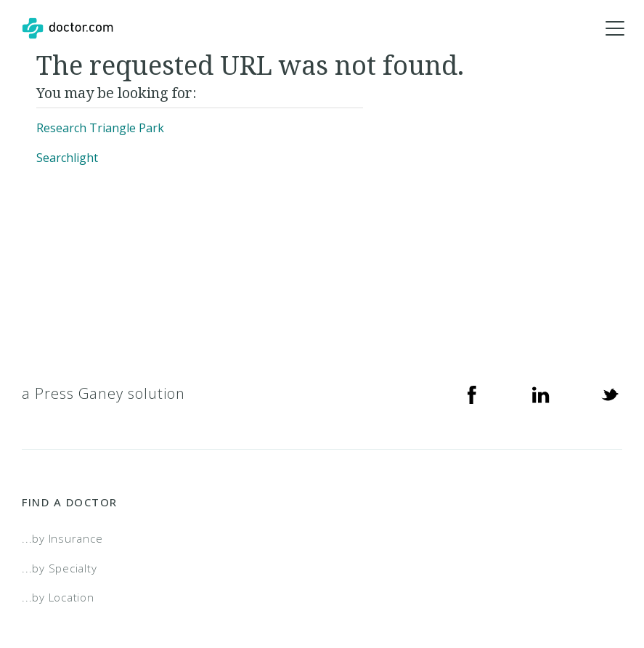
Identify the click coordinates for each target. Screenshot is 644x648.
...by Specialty (59, 568)
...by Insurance (62, 538)
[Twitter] (610, 394)
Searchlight (67, 158)
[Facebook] (472, 394)
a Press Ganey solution (103, 393)
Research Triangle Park (100, 128)
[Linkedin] (541, 394)
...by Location (58, 597)
